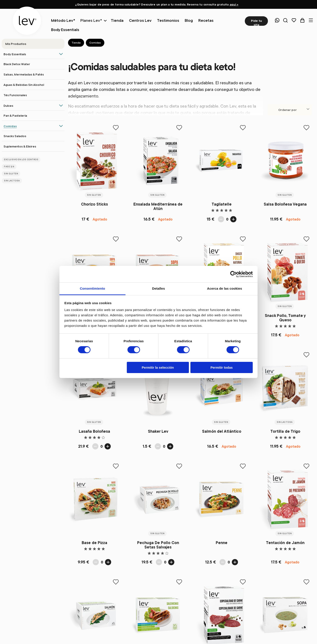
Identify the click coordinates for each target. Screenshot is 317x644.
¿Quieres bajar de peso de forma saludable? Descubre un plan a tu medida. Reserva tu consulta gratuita (157, 4)
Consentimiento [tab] (93, 288)
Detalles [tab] (158, 288)
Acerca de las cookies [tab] (225, 288)
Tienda (76, 43)
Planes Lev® (91, 20)
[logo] (27, 21)
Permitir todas (222, 367)
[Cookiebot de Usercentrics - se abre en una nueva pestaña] (233, 274)
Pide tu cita (256, 22)
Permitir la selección (158, 367)
